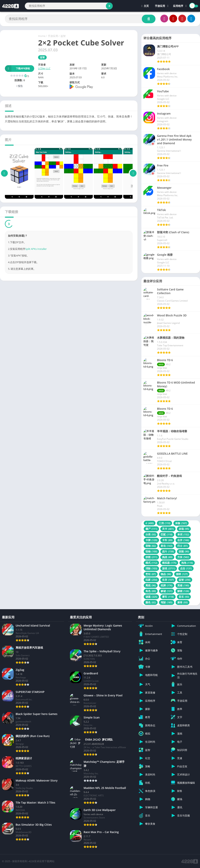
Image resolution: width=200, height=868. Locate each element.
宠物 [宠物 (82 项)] (151, 546)
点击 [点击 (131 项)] (186, 568)
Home (42, 36)
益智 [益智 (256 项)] (185, 580)
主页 (145, 6)
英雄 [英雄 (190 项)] (183, 585)
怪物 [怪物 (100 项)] (151, 551)
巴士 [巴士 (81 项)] (183, 546)
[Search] (69, 6)
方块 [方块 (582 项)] (183, 557)
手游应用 (160, 6)
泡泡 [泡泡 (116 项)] (187, 563)
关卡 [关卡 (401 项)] (168, 529)
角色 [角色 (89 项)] (151, 591)
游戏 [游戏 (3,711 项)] (169, 568)
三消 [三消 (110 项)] (164, 523)
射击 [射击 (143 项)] (167, 546)
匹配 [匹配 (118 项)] (167, 534)
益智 (63, 36)
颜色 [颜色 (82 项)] (151, 602)
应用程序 (178, 6)
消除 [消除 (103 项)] (151, 568)
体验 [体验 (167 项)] (181, 523)
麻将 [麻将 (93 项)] (183, 602)
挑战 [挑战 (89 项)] (167, 557)
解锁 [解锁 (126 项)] (183, 591)
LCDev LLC (44, 68)
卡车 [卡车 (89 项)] (167, 540)
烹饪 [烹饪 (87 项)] (151, 574)
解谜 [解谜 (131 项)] (167, 591)
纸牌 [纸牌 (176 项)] (167, 585)
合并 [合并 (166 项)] (183, 540)
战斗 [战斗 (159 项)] (168, 551)
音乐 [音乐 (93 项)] (184, 597)
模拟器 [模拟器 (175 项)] (169, 563)
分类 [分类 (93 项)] (151, 534)
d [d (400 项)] (150, 523)
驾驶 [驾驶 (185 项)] (167, 602)
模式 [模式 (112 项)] (151, 563)
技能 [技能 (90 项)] (184, 551)
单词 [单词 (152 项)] (183, 534)
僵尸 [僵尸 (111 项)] (151, 529)
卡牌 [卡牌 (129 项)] (151, 540)
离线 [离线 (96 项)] (151, 585)
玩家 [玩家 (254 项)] (151, 580)
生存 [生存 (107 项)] (168, 580)
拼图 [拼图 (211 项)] (151, 557)
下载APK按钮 (17, 69)
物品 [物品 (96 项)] (166, 574)
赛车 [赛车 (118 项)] (168, 597)
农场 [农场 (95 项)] (184, 529)
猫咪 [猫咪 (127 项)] (182, 574)
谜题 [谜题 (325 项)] (151, 597)
